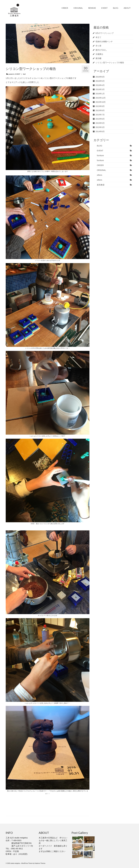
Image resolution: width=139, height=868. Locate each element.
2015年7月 (100, 115)
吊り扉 (98, 46)
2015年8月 (100, 110)
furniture (100, 155)
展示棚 (98, 58)
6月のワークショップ (105, 33)
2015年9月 (100, 106)
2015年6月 (100, 119)
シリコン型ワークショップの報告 (110, 63)
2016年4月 (100, 85)
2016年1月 (100, 94)
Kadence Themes (40, 863)
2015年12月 (101, 98)
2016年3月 (100, 89)
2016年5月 (100, 81)
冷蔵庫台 (99, 54)
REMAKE (92, 8)
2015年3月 (100, 127)
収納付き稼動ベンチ (104, 42)
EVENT (105, 8)
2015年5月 (100, 123)
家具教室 (101, 185)
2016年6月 (100, 77)
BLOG (116, 8)
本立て (98, 37)
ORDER (65, 8)
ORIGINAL (78, 8)
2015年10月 (101, 102)
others (100, 175)
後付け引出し (101, 50)
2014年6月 (100, 131)
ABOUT (127, 8)
